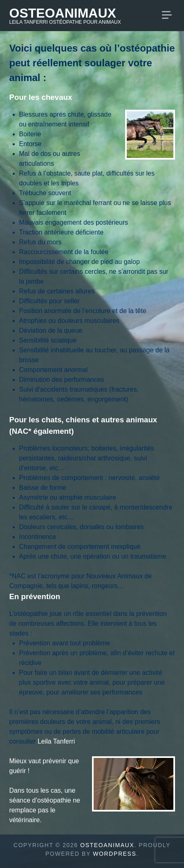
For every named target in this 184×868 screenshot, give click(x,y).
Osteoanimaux (63, 13)
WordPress (114, 854)
